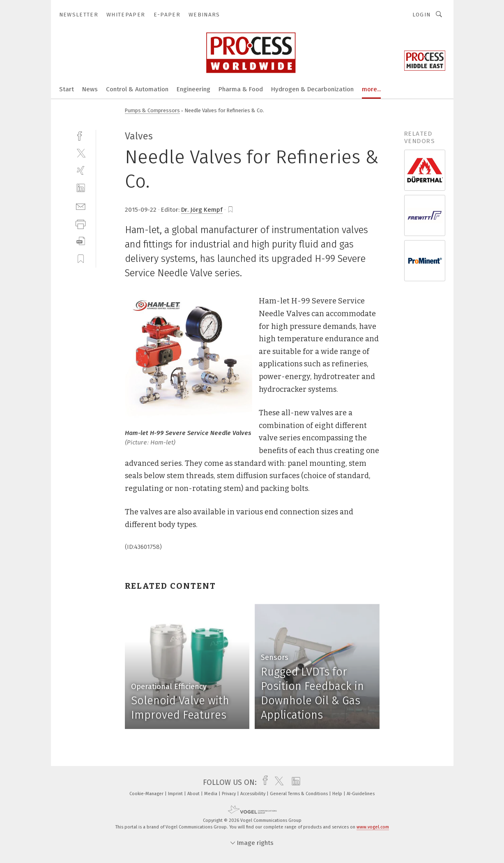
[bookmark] (230, 210)
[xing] (81, 170)
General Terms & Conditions (299, 794)
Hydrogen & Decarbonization (312, 89)
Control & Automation (137, 89)
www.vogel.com (373, 827)
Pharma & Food (241, 89)
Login (422, 15)
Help (338, 794)
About (194, 794)
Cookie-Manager (147, 794)
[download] (81, 241)
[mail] (81, 206)
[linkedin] (81, 188)
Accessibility (253, 794)
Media (211, 794)
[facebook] (81, 135)
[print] (81, 223)
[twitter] (81, 153)
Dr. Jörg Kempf (202, 210)
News (90, 89)
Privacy (229, 794)
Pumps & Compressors (152, 110)
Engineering (193, 89)
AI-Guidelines (361, 794)
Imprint (176, 794)
